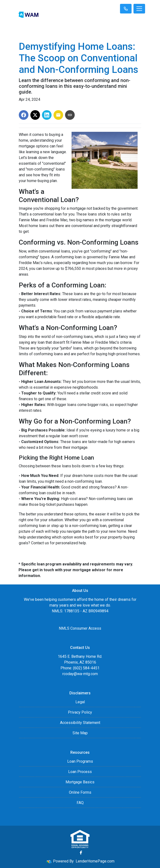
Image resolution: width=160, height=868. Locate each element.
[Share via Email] (58, 115)
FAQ (80, 803)
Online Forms (80, 792)
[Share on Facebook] (24, 115)
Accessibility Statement (80, 723)
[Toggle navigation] (139, 9)
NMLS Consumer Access (80, 628)
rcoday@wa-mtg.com (80, 674)
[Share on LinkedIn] (47, 115)
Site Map (80, 733)
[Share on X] (35, 115)
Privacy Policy (80, 712)
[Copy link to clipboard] (70, 115)
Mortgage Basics (80, 782)
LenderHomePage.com (95, 861)
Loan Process (80, 772)
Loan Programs (80, 761)
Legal (80, 702)
